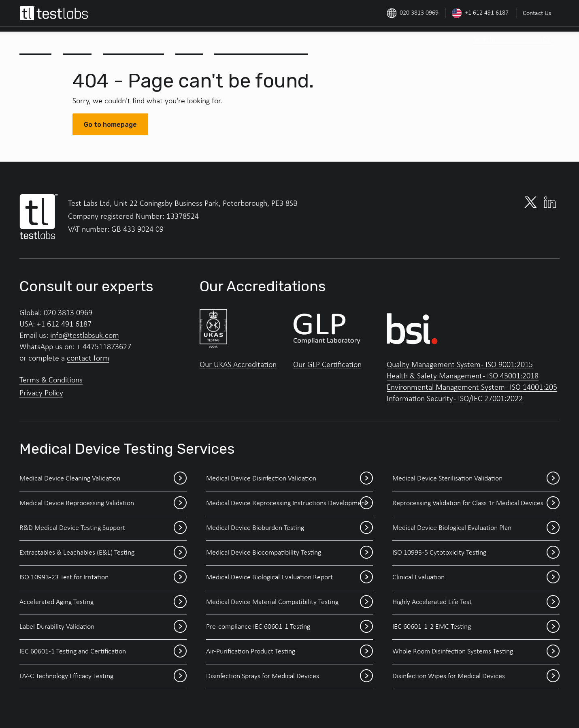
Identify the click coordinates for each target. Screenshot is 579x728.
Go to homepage (110, 125)
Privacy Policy (41, 393)
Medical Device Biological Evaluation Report (290, 578)
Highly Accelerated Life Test (476, 602)
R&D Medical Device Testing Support (103, 528)
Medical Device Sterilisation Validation (476, 479)
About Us (36, 41)
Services (78, 41)
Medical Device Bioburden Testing (290, 528)
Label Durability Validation (103, 627)
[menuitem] (536, 13)
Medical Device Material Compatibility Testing (290, 602)
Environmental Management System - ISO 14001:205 (472, 388)
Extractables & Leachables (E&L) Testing (103, 553)
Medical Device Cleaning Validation (103, 479)
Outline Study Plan (134, 41)
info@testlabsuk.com (85, 336)
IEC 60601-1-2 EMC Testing (476, 627)
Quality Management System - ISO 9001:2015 (460, 365)
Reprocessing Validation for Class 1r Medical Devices (476, 504)
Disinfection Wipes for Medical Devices (476, 677)
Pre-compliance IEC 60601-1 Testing (290, 627)
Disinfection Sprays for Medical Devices (290, 677)
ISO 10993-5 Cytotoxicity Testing (476, 553)
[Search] (547, 40)
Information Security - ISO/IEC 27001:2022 (455, 399)
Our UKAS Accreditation (238, 365)
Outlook (190, 41)
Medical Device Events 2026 (262, 41)
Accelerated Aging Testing (103, 602)
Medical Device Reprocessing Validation (103, 504)
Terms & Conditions (51, 380)
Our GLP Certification (327, 365)
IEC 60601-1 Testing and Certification (103, 652)
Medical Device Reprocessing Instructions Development (290, 504)
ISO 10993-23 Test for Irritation (103, 578)
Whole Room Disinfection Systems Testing (476, 652)
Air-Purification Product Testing (290, 652)
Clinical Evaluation (476, 578)
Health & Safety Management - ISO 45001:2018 (463, 376)
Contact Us (537, 13)
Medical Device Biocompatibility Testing (290, 553)
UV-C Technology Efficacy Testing (103, 677)
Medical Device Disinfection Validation (290, 479)
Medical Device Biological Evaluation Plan (476, 528)
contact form (88, 359)
